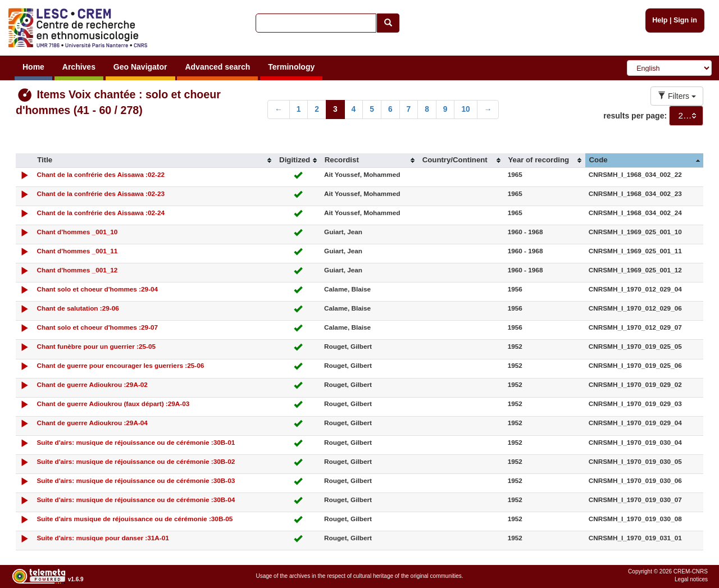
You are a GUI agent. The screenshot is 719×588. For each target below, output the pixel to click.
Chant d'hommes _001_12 (77, 270)
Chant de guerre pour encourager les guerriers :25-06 (120, 365)
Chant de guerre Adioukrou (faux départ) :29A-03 (113, 404)
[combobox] (686, 116)
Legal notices (691, 579)
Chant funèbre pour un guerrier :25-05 (96, 346)
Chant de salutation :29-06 (78, 308)
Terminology (291, 67)
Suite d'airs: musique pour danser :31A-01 (103, 538)
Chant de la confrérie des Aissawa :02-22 (100, 174)
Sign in (685, 20)
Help (660, 20)
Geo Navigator (140, 67)
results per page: (635, 116)
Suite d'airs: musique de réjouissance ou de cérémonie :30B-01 (136, 442)
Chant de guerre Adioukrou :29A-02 (92, 384)
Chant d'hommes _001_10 (77, 232)
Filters (677, 96)
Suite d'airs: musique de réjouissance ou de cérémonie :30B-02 (136, 461)
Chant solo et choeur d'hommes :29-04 (97, 289)
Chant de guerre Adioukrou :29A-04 (92, 423)
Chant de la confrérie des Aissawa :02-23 (100, 193)
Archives (79, 67)
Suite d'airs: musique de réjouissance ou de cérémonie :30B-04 (136, 500)
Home (33, 67)
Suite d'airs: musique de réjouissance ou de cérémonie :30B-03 (136, 480)
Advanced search (217, 67)
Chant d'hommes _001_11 (77, 251)
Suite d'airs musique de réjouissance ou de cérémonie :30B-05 (135, 519)
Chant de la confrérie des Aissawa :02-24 (100, 213)
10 (465, 109)
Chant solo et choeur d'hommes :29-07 (97, 327)
